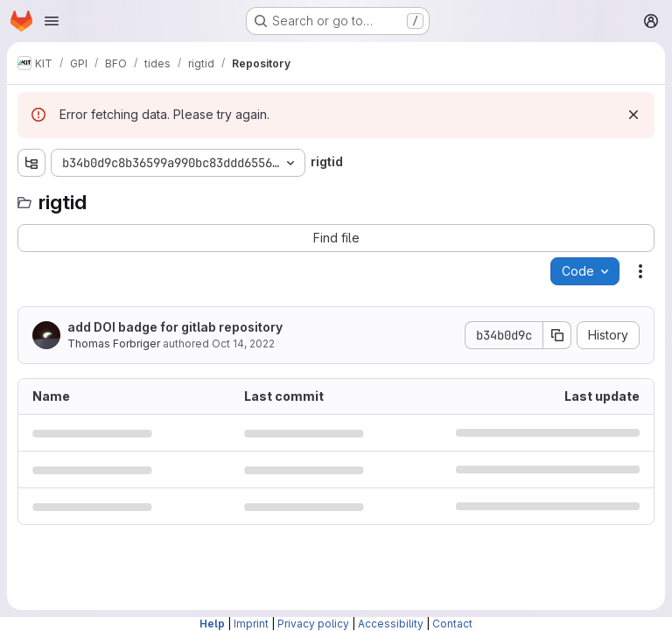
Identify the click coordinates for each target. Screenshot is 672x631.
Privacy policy (313, 624)
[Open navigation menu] (52, 21)
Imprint (251, 624)
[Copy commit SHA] (557, 335)
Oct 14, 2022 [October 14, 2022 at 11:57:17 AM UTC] (243, 344)
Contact (452, 624)
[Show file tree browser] (31, 163)
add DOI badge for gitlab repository (175, 327)
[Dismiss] (633, 115)
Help (212, 624)
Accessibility (391, 624)
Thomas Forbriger (114, 344)
